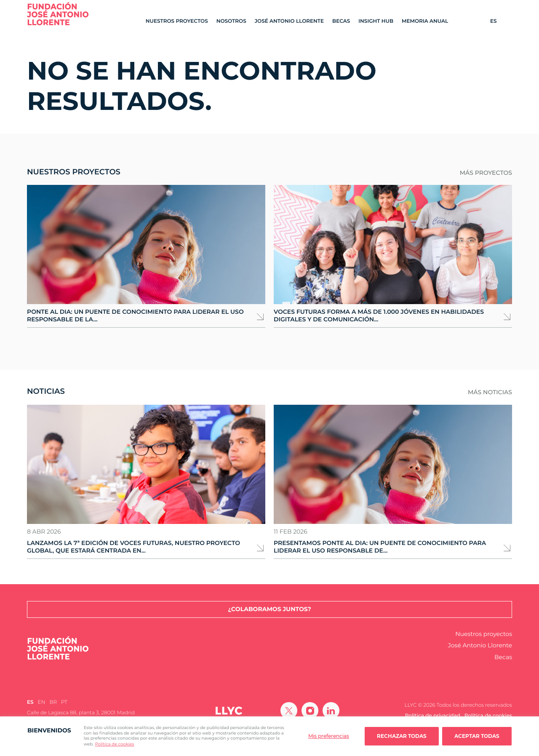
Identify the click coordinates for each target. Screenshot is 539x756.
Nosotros (231, 21)
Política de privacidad (433, 716)
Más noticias (490, 392)
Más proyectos (486, 173)
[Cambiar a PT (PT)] (64, 702)
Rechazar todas (402, 736)
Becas (341, 21)
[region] (269, 736)
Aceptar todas (477, 736)
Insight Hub (376, 21)
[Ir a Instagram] (310, 711)
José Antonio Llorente (289, 21)
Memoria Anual (425, 21)
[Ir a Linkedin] (331, 711)
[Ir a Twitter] (289, 711)
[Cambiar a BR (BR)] (53, 702)
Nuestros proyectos (177, 21)
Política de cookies (115, 744)
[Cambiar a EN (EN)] (42, 702)
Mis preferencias (329, 736)
